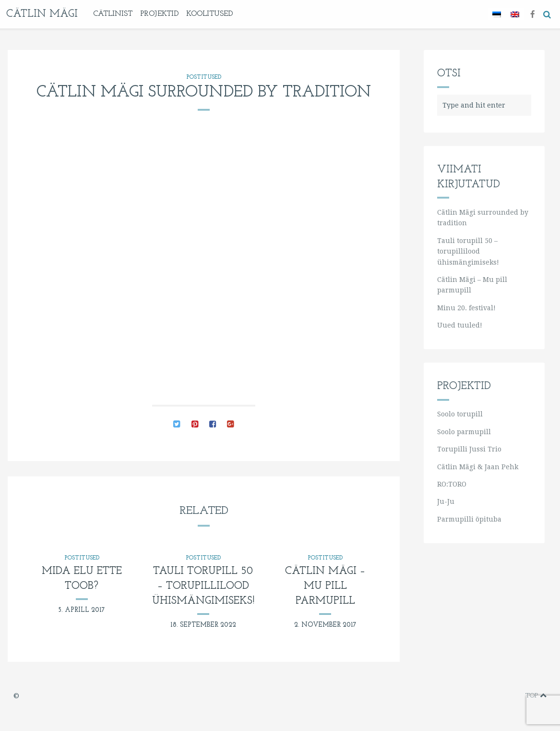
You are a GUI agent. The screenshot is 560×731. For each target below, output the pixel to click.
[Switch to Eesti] (497, 14)
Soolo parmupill (464, 432)
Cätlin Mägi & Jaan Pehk (478, 467)
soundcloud (516, 696)
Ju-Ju (446, 501)
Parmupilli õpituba (469, 519)
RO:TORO (452, 484)
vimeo (472, 696)
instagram (502, 696)
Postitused (204, 77)
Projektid (159, 14)
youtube (487, 696)
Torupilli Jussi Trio (469, 449)
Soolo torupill (460, 414)
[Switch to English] (515, 14)
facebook (457, 696)
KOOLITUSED (209, 14)
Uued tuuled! (460, 325)
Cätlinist (113, 14)
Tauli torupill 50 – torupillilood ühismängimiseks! (203, 586)
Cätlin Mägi (42, 14)
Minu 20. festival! (466, 308)
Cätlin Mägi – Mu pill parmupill (325, 586)
